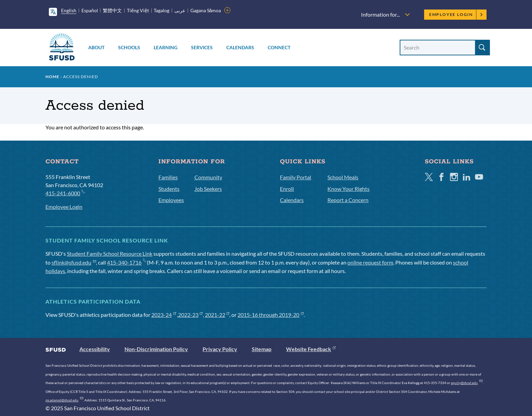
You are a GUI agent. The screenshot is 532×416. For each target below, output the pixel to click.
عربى (180, 10)
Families (168, 177)
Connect (279, 47)
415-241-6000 (65, 193)
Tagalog (161, 10)
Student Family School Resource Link (110, 254)
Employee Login (456, 14)
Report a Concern (348, 200)
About (96, 47)
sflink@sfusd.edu (74, 262)
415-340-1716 (126, 262)
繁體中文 (112, 10)
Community (208, 177)
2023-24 (164, 315)
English (69, 10)
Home (52, 77)
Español (90, 10)
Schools (129, 47)
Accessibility (95, 349)
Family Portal (296, 177)
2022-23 (191, 315)
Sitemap (262, 349)
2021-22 (217, 315)
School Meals (343, 177)
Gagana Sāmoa (206, 10)
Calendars (240, 47)
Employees (171, 200)
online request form (370, 262)
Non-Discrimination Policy (156, 349)
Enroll (287, 189)
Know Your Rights (348, 189)
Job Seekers (208, 189)
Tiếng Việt (138, 10)
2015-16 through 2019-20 (271, 315)
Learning (166, 47)
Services (202, 47)
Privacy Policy (220, 349)
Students (169, 189)
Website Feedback (311, 349)
